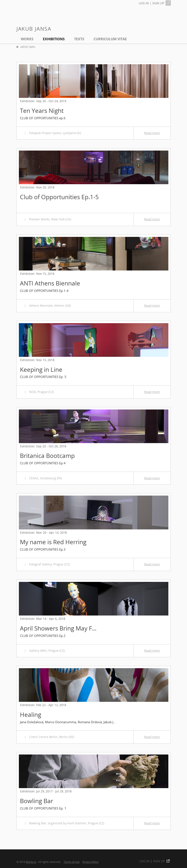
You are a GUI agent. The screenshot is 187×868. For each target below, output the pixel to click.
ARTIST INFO (26, 47)
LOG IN (144, 3)
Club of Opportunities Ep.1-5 (59, 197)
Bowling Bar (37, 801)
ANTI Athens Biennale (50, 283)
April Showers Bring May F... (58, 628)
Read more (152, 133)
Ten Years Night (42, 111)
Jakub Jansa (34, 29)
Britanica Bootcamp (47, 456)
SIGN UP (158, 3)
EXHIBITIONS (54, 39)
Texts (79, 39)
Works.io (31, 862)
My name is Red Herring (53, 542)
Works (27, 39)
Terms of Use (72, 862)
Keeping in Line (41, 369)
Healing (31, 714)
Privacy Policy (91, 862)
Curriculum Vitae (110, 39)
